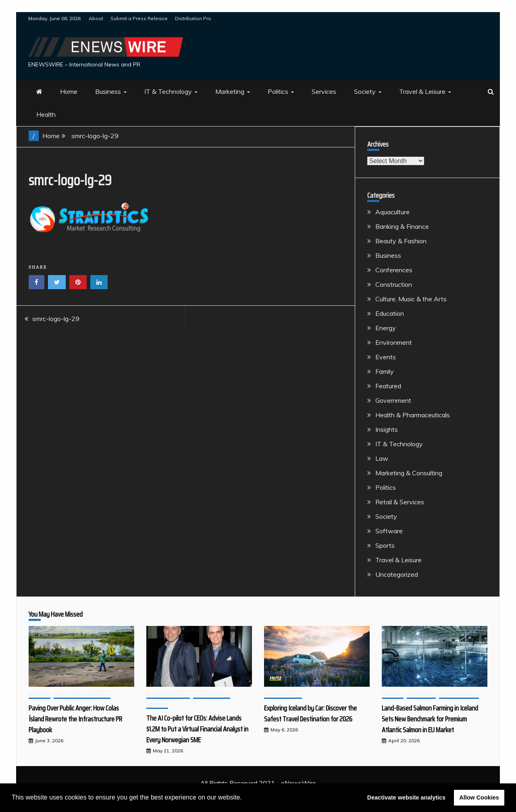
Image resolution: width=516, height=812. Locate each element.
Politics (278, 91)
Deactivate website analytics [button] (406, 797)
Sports (385, 545)
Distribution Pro (193, 18)
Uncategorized (397, 574)
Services (324, 91)
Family (385, 371)
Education (390, 313)
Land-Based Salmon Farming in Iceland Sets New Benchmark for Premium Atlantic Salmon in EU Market (430, 719)
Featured (388, 386)
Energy (386, 328)
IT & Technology (168, 91)
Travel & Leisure (422, 91)
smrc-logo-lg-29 (56, 319)
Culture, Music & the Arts (411, 299)
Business (108, 91)
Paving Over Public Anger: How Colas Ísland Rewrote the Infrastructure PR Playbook (75, 719)
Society (365, 91)
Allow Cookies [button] (479, 797)
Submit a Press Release (139, 18)
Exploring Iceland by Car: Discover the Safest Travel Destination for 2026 (310, 714)
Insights (387, 429)
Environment (394, 342)
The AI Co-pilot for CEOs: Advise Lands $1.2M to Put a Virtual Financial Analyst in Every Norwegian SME (197, 729)
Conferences (394, 270)
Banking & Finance (402, 226)
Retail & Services (400, 502)
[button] (245, 798)
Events (386, 357)
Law (382, 458)
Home (69, 91)
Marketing (230, 91)
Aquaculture (392, 212)
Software (389, 531)
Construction (394, 284)
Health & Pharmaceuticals (413, 415)
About (96, 18)
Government (393, 400)
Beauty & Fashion (401, 241)
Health (46, 114)
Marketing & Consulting (409, 473)
